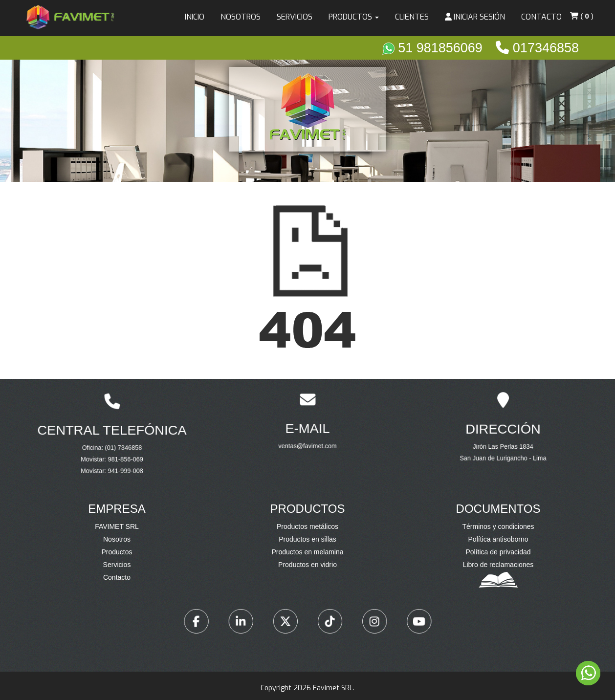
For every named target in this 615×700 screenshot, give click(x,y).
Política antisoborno (498, 539)
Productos (117, 552)
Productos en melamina (307, 552)
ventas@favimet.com (308, 435)
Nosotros (241, 17)
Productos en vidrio (307, 565)
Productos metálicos (307, 526)
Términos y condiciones (498, 526)
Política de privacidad (498, 552)
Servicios (295, 17)
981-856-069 (119, 451)
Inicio (195, 17)
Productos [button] (354, 17)
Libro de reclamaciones (498, 565)
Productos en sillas (307, 539)
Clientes (412, 17)
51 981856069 (434, 48)
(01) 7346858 (118, 444)
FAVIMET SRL (117, 526)
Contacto (541, 17)
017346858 (537, 48)
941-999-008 (119, 457)
